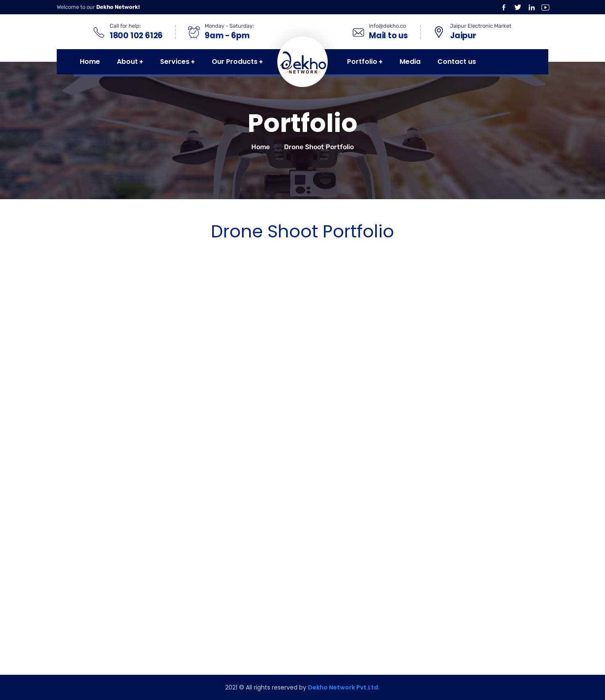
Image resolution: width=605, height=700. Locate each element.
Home (260, 147)
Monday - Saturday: (229, 26)
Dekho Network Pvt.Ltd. (344, 687)
